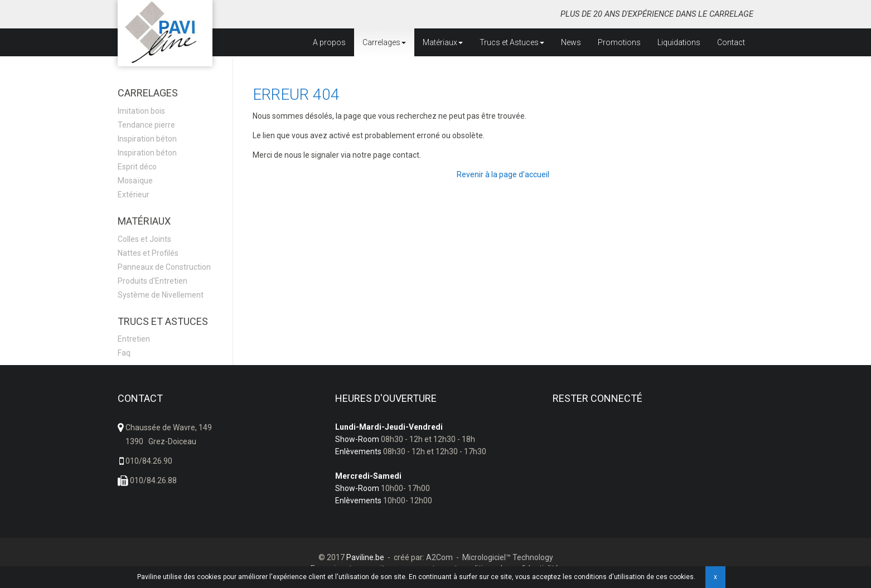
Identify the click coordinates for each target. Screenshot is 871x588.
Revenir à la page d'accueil (503, 174)
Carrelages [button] (384, 42)
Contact (731, 42)
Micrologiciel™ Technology (508, 557)
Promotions (619, 42)
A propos (329, 42)
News (571, 42)
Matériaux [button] (443, 42)
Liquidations (679, 42)
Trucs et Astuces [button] (512, 42)
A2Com (439, 557)
